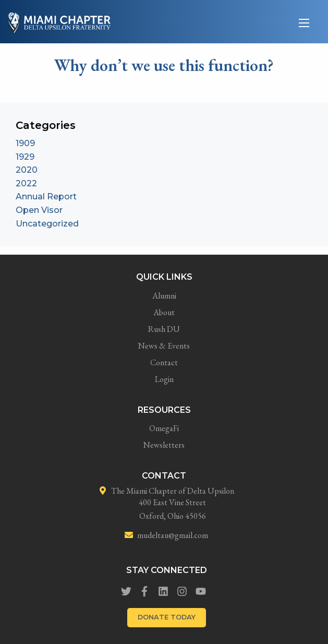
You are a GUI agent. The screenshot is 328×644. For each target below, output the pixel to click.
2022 (26, 183)
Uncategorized (47, 224)
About (164, 312)
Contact (164, 362)
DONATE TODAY (167, 617)
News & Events (164, 346)
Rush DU (164, 329)
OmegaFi (164, 428)
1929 (25, 157)
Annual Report (46, 196)
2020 (27, 170)
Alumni (164, 296)
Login (164, 379)
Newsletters (164, 445)
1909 (25, 143)
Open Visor (39, 210)
